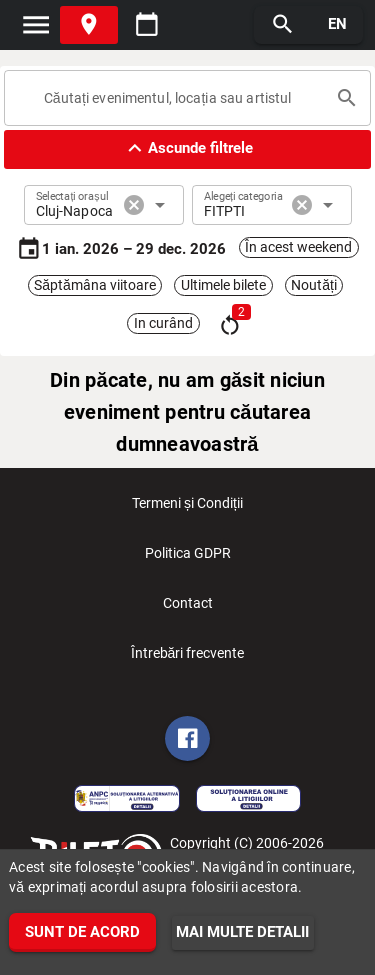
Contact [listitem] (188, 609)
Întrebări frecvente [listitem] (188, 659)
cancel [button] (134, 205)
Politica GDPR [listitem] (188, 559)
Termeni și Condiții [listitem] (187, 509)
